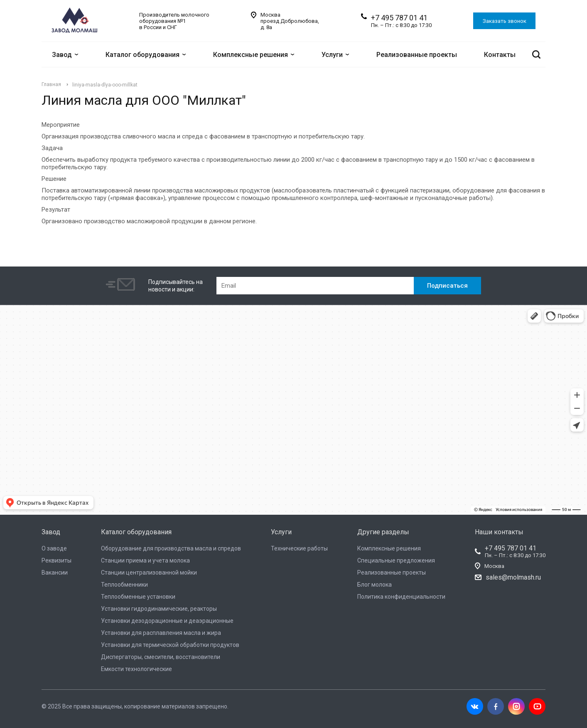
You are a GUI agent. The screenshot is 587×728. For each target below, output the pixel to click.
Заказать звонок (505, 21)
